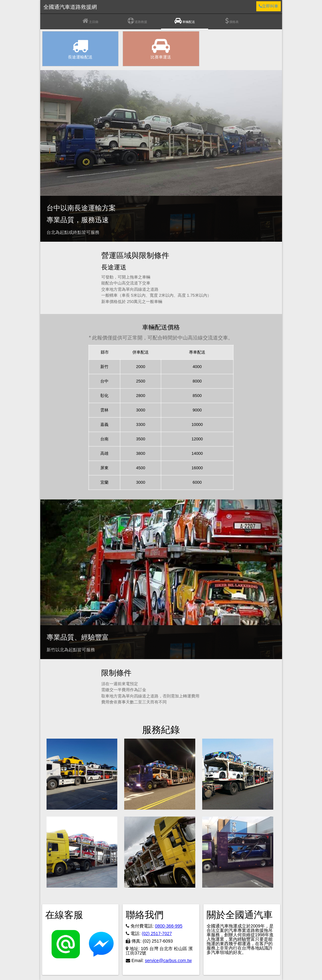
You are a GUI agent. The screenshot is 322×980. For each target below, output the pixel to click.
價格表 (232, 21)
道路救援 (137, 21)
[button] (82, 774)
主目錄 (90, 21)
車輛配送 (185, 21)
